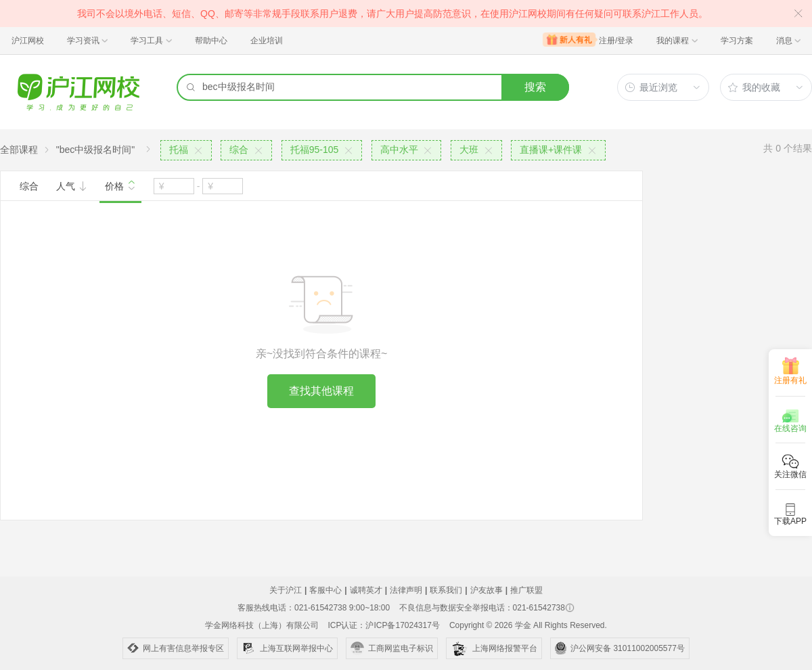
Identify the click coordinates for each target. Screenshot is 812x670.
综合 (29, 186)
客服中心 (325, 590)
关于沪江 (286, 590)
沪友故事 (487, 590)
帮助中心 (211, 41)
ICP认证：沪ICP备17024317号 (383, 625)
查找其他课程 (321, 391)
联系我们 (446, 590)
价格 (120, 185)
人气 (72, 186)
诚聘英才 (366, 590)
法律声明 (406, 590)
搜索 (535, 87)
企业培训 (267, 41)
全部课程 (19, 150)
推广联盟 (526, 590)
